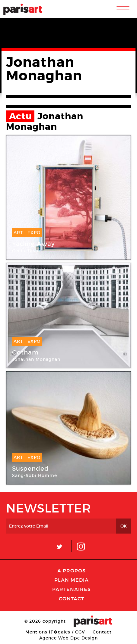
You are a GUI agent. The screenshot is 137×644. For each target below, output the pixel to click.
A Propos (72, 571)
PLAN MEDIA (72, 580)
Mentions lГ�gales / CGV (55, 632)
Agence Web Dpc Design (68, 638)
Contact (72, 599)
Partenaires (72, 589)
